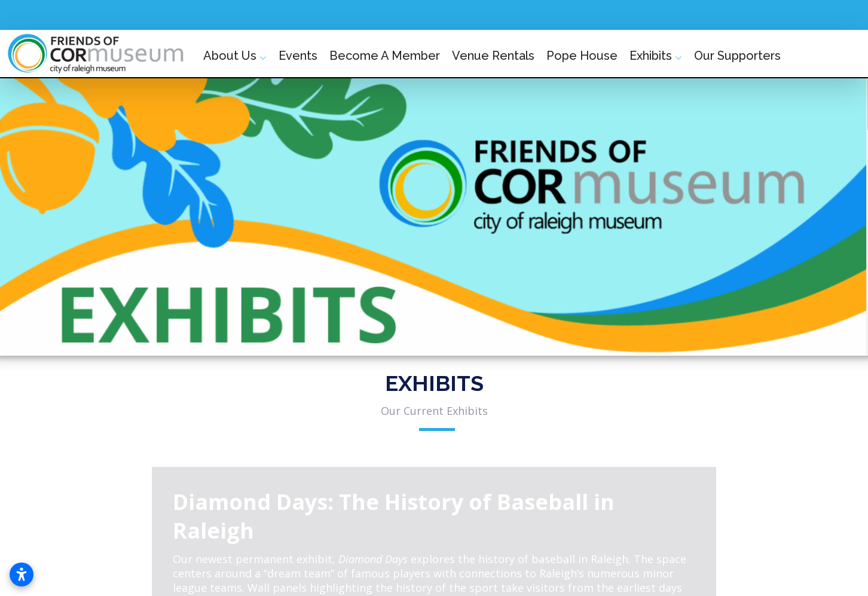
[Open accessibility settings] (22, 574)
